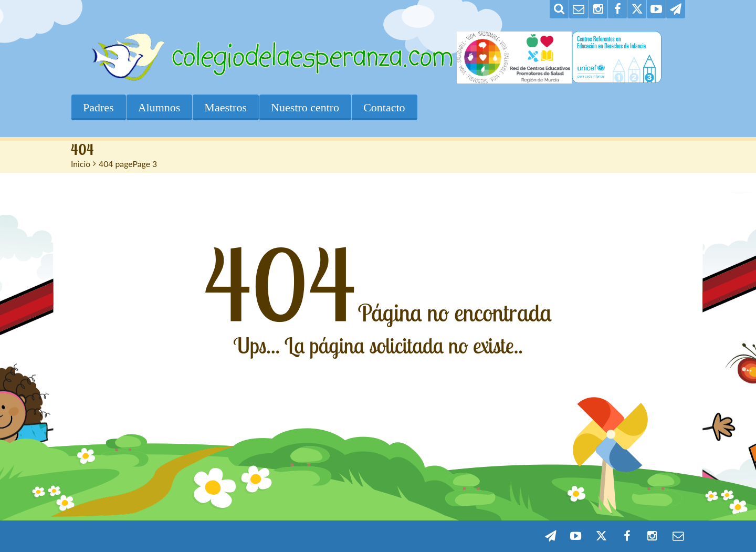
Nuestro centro (305, 107)
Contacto (384, 107)
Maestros (225, 107)
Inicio (81, 164)
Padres (98, 107)
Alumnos (159, 107)
